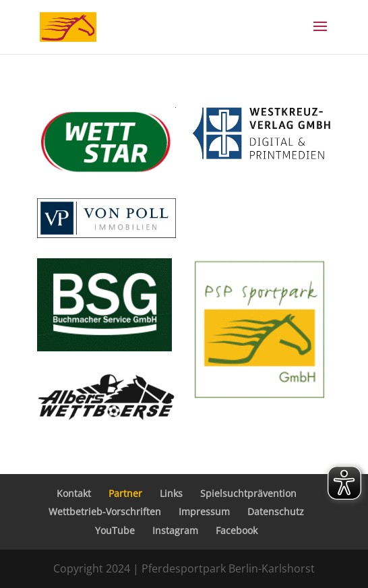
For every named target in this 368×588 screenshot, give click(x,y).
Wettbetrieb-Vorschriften (105, 511)
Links (171, 493)
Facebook (237, 530)
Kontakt (74, 493)
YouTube (115, 530)
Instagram (175, 530)
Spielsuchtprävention (248, 493)
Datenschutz (276, 511)
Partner (125, 493)
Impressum (204, 511)
